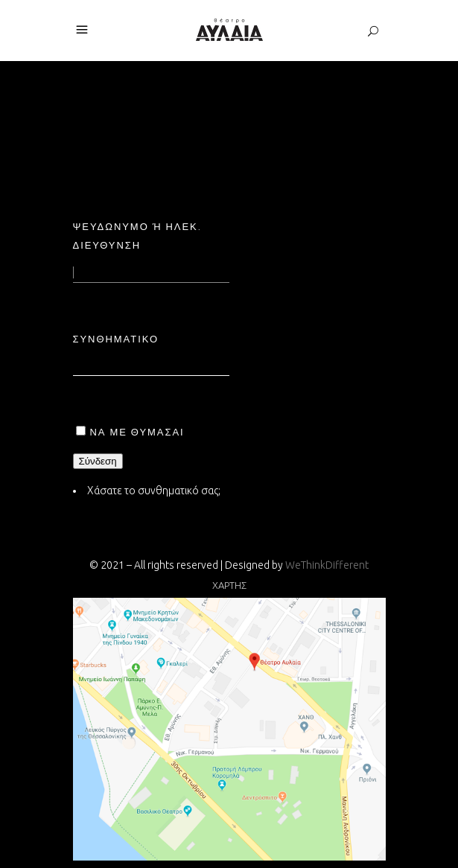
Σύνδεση (98, 461)
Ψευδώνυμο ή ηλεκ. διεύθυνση (137, 236)
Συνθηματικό (116, 339)
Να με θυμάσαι (137, 432)
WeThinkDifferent (327, 565)
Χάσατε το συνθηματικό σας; (154, 491)
